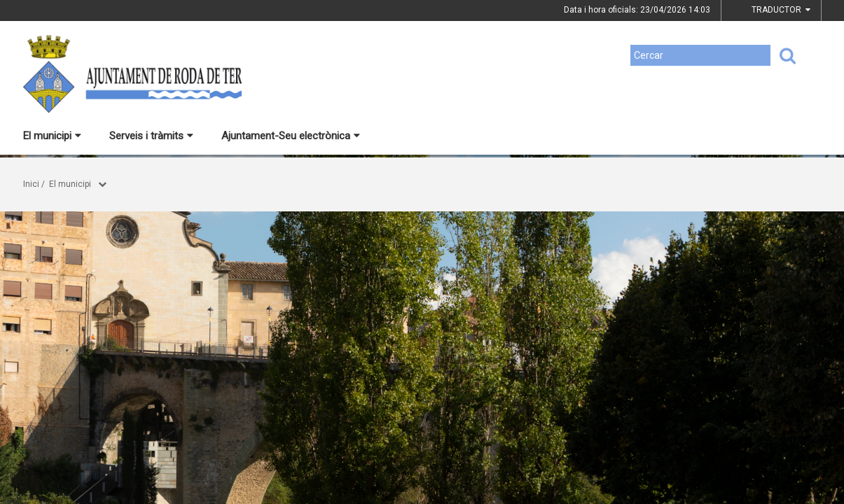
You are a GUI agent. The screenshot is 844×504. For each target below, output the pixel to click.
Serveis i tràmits (151, 136)
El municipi (52, 136)
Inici (31, 184)
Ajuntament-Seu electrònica (291, 136)
